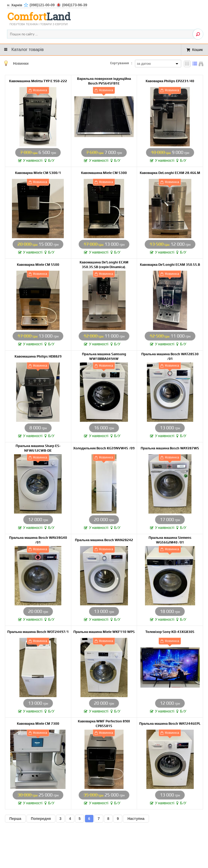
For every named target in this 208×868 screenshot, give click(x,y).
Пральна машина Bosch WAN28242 (104, 540)
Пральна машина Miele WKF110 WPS (104, 632)
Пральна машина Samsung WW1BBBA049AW (104, 356)
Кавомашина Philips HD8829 (38, 356)
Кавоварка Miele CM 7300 (38, 724)
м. (47, 5)
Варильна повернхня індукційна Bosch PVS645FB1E (104, 81)
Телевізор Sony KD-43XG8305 (170, 632)
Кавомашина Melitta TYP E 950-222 (38, 81)
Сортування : (121, 64)
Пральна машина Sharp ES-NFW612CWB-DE (38, 448)
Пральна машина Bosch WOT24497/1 (38, 632)
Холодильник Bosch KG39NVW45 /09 (104, 448)
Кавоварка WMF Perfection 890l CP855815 (104, 724)
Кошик (197, 50)
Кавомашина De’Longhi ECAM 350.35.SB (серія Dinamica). (104, 265)
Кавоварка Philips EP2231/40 (170, 81)
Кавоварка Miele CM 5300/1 (38, 173)
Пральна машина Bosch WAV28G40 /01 (38, 540)
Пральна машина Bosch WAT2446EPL (170, 724)
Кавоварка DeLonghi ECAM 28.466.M (170, 173)
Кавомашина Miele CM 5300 (104, 173)
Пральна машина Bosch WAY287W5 (170, 448)
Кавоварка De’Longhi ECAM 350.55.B (170, 265)
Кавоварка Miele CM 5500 (38, 265)
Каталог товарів (28, 50)
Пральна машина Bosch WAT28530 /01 (170, 356)
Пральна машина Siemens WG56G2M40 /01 (170, 540)
